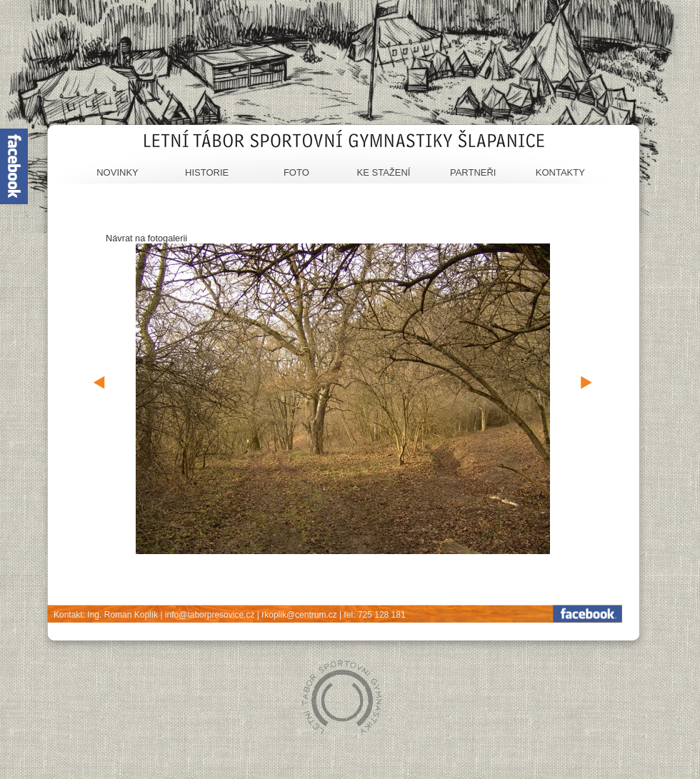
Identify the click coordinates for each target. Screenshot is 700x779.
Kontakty (560, 172)
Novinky (117, 172)
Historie (207, 172)
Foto (296, 172)
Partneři (473, 172)
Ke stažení (384, 172)
